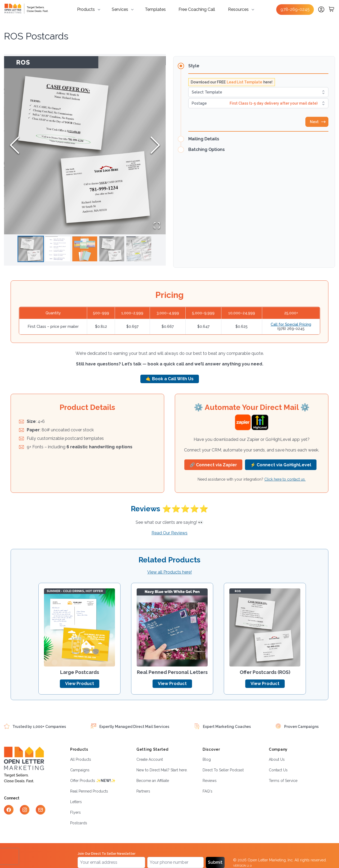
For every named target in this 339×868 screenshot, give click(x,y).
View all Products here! (169, 572)
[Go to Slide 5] (139, 249)
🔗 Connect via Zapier (213, 465)
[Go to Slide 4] (112, 249)
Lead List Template (244, 82)
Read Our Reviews (169, 533)
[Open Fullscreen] (157, 225)
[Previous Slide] (15, 145)
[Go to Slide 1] (31, 249)
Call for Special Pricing (291, 324)
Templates (155, 9)
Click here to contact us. (285, 479)
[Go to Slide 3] (85, 249)
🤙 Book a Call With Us (170, 379)
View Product (80, 684)
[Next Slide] (155, 145)
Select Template (207, 92)
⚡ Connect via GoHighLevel (281, 465)
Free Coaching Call (197, 9)
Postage (199, 103)
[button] (85, 145)
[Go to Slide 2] (58, 249)
